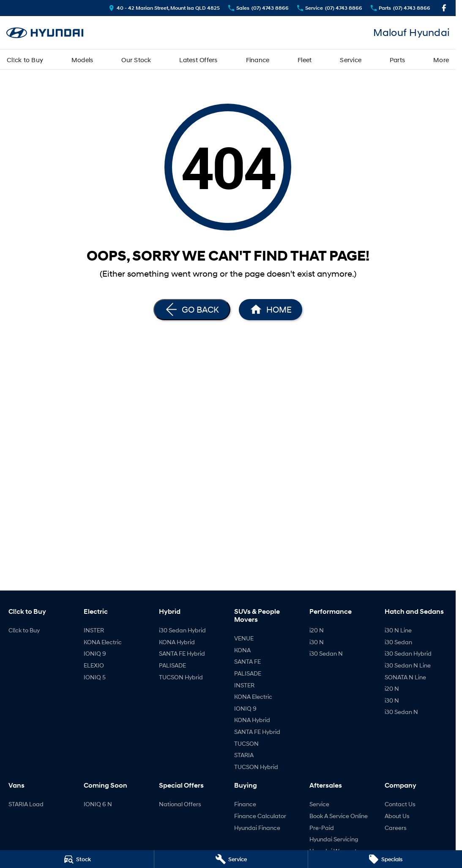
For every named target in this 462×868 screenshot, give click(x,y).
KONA (242, 650)
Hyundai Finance (257, 828)
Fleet (305, 60)
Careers (396, 828)
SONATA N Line (405, 677)
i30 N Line (398, 630)
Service (351, 60)
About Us (397, 816)
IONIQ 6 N (98, 804)
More (441, 60)
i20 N (317, 630)
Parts (397, 60)
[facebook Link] (444, 8)
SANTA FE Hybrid (182, 653)
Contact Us (400, 804)
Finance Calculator (260, 816)
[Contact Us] (164, 8)
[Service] (231, 859)
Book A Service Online (339, 816)
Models (82, 60)
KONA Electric (103, 642)
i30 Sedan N (326, 653)
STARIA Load (26, 804)
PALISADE (172, 665)
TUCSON (246, 743)
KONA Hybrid (177, 642)
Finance (258, 60)
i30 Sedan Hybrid (182, 630)
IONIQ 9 (95, 653)
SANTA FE (247, 661)
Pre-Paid (322, 828)
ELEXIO (94, 665)
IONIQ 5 (95, 677)
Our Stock (136, 60)
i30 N (317, 642)
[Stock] (77, 859)
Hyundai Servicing (334, 839)
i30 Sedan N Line (408, 665)
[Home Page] (45, 33)
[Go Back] (192, 310)
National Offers (180, 804)
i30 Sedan (398, 642)
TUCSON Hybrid (181, 677)
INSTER (94, 630)
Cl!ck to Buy (25, 60)
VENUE (244, 638)
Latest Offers (198, 60)
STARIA (244, 755)
